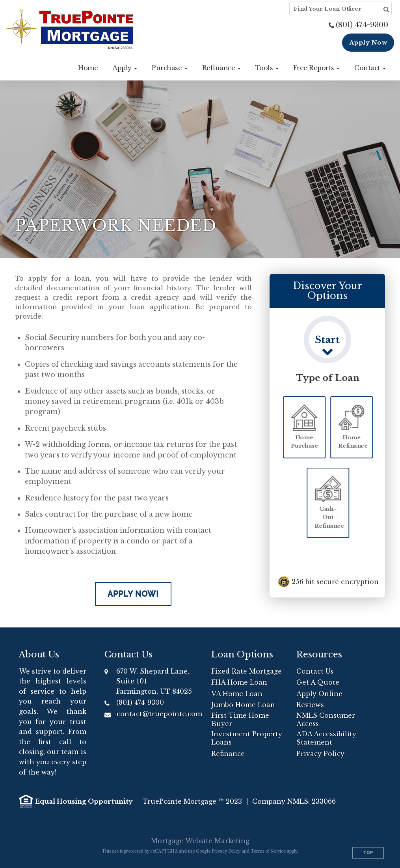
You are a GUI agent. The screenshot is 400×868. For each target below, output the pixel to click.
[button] (125, 68)
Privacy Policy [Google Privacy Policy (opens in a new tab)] (226, 851)
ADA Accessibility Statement (326, 738)
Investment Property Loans (247, 738)
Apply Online (319, 694)
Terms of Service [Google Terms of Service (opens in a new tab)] (268, 851)
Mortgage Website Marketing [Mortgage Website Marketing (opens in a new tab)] (200, 841)
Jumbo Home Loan (243, 705)
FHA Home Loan (239, 682)
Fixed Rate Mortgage (247, 671)
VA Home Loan (237, 694)
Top (368, 853)
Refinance (228, 754)
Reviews (310, 705)
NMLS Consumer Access (326, 720)
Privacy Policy (320, 754)
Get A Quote (318, 682)
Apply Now (368, 42)
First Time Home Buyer (240, 720)
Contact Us (315, 671)
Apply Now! (133, 594)
